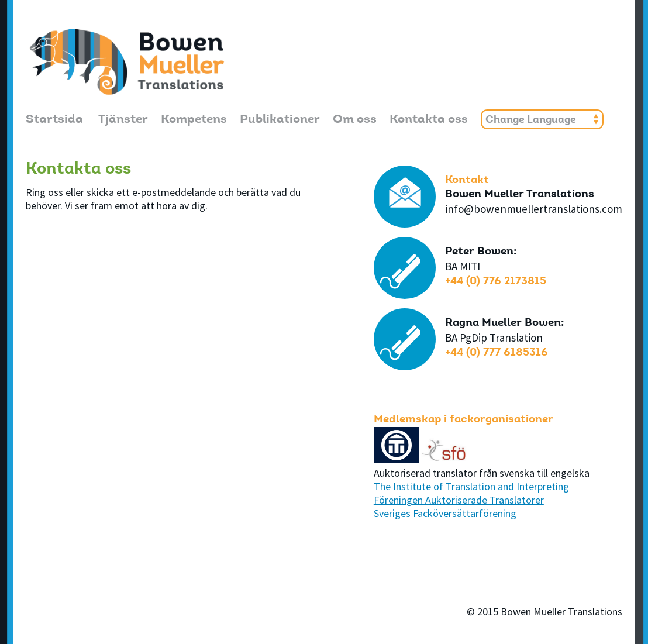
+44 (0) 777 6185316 (497, 353)
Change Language (531, 120)
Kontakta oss (429, 120)
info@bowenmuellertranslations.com (534, 209)
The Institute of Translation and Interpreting (471, 486)
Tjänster (123, 120)
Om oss (355, 120)
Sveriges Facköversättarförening (445, 513)
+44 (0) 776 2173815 (496, 282)
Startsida (54, 120)
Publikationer (280, 120)
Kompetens (194, 120)
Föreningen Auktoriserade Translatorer (459, 500)
